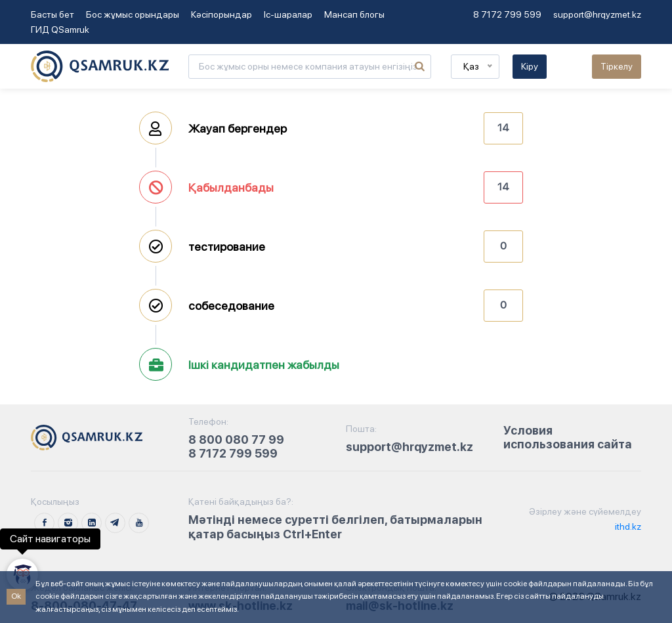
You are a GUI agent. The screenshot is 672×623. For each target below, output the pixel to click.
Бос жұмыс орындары (133, 14)
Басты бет (52, 14)
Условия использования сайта (568, 438)
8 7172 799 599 (507, 14)
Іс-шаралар (288, 14)
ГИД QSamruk (60, 30)
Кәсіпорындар (221, 14)
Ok (16, 596)
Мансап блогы (354, 14)
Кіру (530, 66)
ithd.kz (627, 526)
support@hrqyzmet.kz (597, 14)
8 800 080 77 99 (236, 440)
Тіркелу (617, 66)
